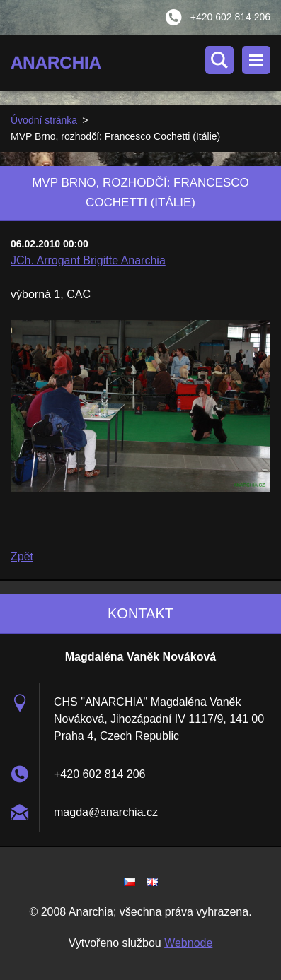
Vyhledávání (219, 60)
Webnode (188, 943)
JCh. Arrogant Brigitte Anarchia (88, 260)
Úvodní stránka (44, 120)
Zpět (22, 556)
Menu (256, 60)
